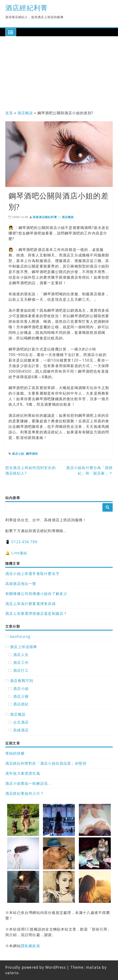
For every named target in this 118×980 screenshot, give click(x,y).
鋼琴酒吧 (32, 454)
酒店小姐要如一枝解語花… (28, 783)
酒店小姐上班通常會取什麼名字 (32, 574)
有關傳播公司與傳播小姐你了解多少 (36, 594)
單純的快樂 (15, 753)
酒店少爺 (21, 696)
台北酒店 (21, 722)
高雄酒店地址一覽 (21, 584)
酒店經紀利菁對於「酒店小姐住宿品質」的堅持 (46, 763)
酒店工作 (21, 662)
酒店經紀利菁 (26, 8)
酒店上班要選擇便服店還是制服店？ (36, 613)
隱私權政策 (31, 946)
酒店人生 (21, 655)
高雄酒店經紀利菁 (45, 217)
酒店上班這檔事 (23, 647)
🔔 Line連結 (16, 553)
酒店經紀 (21, 704)
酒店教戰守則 (22, 681)
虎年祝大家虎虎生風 (23, 773)
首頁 (9, 113)
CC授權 (31, 929)
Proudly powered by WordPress (36, 967)
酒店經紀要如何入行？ (25, 793)
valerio (12, 973)
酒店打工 (21, 670)
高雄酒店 (21, 730)
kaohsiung (20, 636)
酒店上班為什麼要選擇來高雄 (31, 604)
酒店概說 (25, 113)
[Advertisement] (59, 75)
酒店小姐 (18, 454)
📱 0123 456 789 (21, 542)
